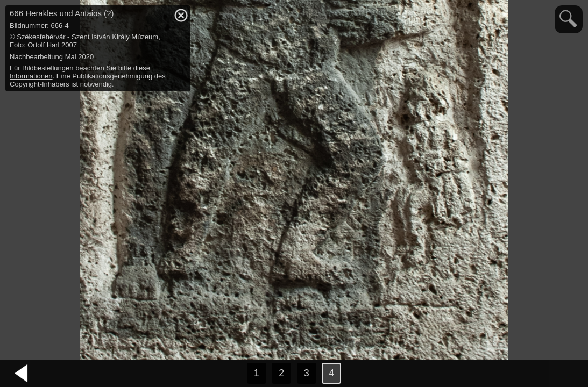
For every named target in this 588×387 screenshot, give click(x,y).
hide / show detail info (181, 15)
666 (62, 13)
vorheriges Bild (22, 374)
